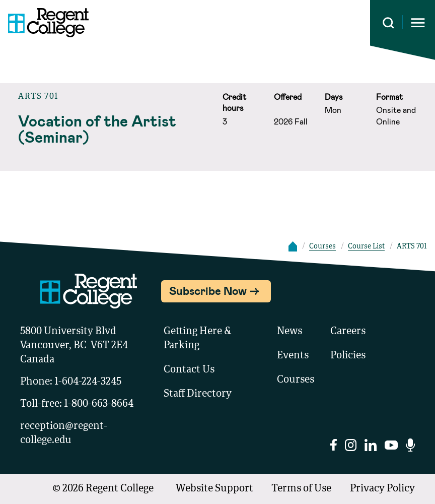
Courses (322, 246)
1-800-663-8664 (99, 404)
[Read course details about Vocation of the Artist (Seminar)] (115, 129)
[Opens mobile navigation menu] (418, 23)
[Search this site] (388, 23)
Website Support (214, 489)
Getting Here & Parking (198, 339)
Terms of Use (301, 489)
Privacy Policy (382, 489)
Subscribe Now (208, 290)
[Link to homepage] (44, 23)
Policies (348, 356)
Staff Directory (198, 394)
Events (293, 356)
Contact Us (189, 370)
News (289, 332)
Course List (366, 246)
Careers (348, 332)
